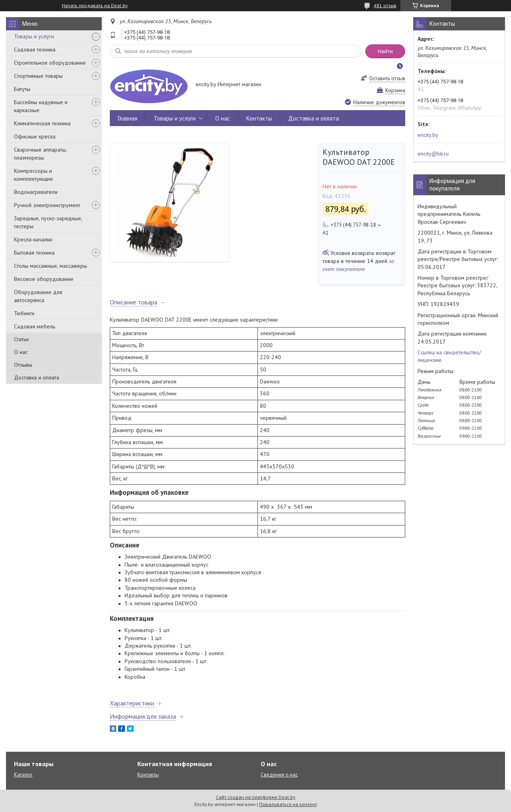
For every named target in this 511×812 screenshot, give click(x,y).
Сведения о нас (279, 775)
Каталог (23, 775)
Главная (128, 118)
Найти (385, 51)
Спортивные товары (38, 76)
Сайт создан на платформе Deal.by (256, 797)
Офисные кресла (35, 136)
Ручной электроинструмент (47, 205)
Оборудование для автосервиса (38, 296)
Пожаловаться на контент (288, 804)
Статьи (21, 339)
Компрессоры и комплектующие (34, 175)
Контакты (259, 118)
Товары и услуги (34, 36)
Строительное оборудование (50, 63)
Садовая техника (35, 49)
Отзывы (23, 365)
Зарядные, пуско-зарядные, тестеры (48, 222)
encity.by (428, 135)
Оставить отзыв (387, 78)
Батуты (22, 89)
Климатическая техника (42, 123)
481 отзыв (385, 5)
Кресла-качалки (33, 239)
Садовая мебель (35, 326)
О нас (21, 352)
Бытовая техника (34, 253)
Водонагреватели (36, 192)
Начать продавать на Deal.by (95, 6)
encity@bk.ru (433, 154)
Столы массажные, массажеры (51, 266)
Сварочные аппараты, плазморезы (40, 154)
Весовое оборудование (44, 279)
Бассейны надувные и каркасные (41, 106)
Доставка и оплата (37, 377)
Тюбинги (24, 313)
